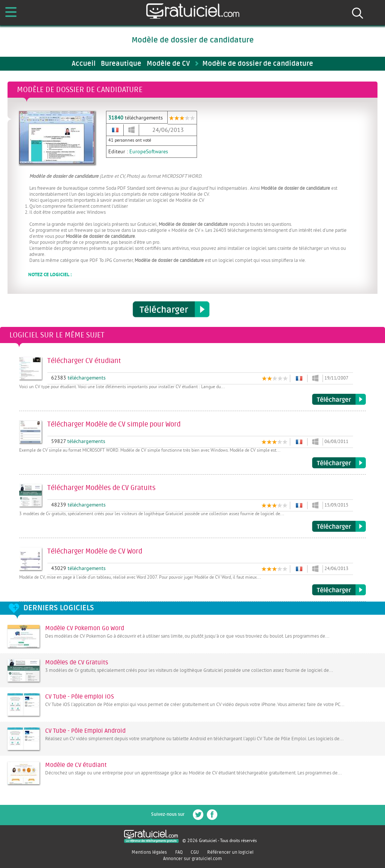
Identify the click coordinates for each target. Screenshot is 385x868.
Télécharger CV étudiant (339, 399)
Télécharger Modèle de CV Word (339, 590)
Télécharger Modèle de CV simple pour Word (339, 463)
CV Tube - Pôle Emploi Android (85, 731)
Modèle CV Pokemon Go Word (85, 628)
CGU (195, 852)
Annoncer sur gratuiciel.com (192, 859)
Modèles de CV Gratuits (77, 662)
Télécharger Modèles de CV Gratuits (339, 526)
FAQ (179, 852)
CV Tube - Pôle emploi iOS (80, 697)
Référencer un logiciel (230, 852)
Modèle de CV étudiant (76, 765)
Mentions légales (149, 852)
